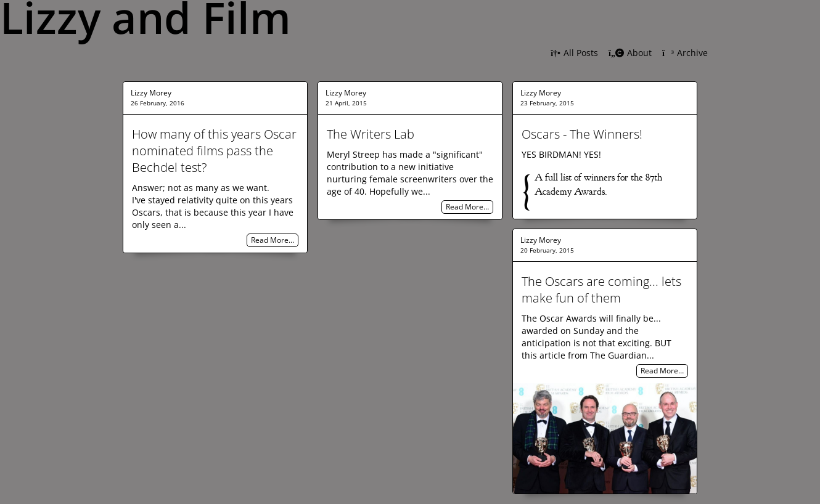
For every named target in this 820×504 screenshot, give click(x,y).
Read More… (273, 241)
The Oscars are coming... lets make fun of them (601, 290)
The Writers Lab (371, 134)
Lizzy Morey (151, 93)
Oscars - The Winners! (582, 134)
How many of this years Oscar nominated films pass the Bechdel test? (214, 151)
